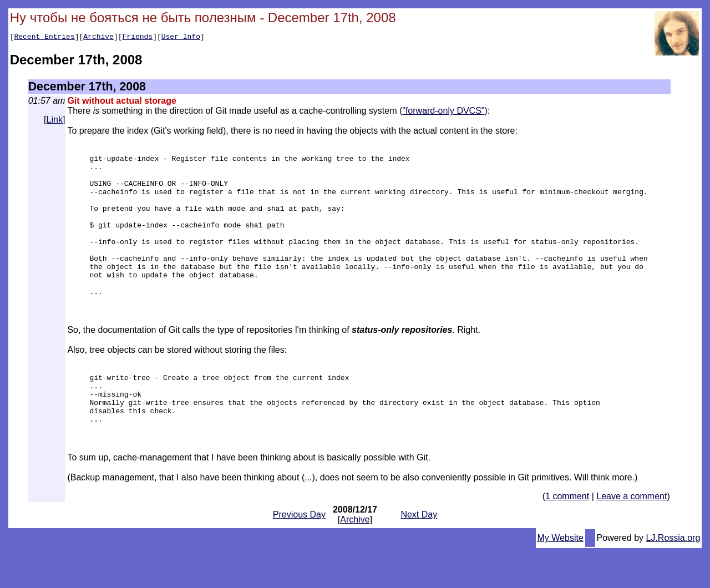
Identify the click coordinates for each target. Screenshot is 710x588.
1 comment (567, 536)
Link (55, 121)
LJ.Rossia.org (673, 578)
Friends (138, 38)
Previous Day (299, 554)
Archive (98, 38)
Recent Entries (44, 38)
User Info (181, 38)
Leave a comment (632, 536)
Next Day (419, 554)
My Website (561, 578)
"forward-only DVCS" (443, 112)
